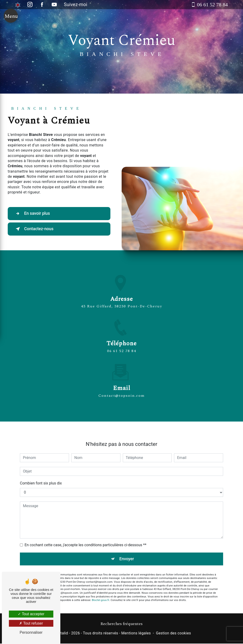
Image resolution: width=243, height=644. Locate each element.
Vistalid (62, 634)
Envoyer (127, 554)
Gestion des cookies (174, 634)
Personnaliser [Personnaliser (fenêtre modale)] (31, 632)
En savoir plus (34, 214)
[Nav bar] (11, 19)
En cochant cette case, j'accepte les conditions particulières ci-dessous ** (85, 540)
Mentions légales (136, 634)
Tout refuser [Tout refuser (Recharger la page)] (31, 623)
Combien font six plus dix (41, 478)
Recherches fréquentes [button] (121, 624)
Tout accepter (31, 614)
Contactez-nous (36, 229)
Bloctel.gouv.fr (101, 595)
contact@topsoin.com (122, 390)
